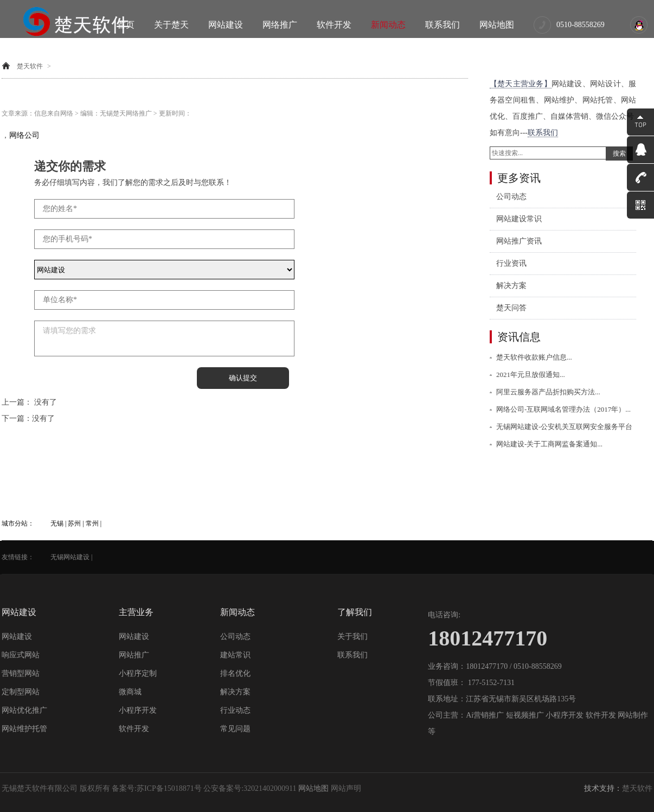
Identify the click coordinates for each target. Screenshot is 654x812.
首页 (126, 25)
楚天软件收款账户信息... (534, 357)
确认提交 (243, 378)
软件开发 (334, 25)
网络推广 (280, 25)
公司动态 (511, 197)
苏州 (74, 523)
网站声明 (346, 788)
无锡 (57, 523)
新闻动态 (388, 25)
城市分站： (18, 523)
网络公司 (24, 135)
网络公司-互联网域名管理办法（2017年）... (563, 409)
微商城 (130, 692)
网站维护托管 (24, 729)
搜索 (619, 154)
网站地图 (497, 25)
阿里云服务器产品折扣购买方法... (548, 392)
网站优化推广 (24, 710)
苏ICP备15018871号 (169, 788)
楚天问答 (511, 308)
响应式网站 (21, 655)
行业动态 (235, 710)
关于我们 (352, 637)
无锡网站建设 (70, 557)
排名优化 (235, 673)
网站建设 (226, 25)
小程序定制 (138, 673)
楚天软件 (30, 66)
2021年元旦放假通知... (531, 375)
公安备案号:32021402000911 (250, 788)
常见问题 (235, 729)
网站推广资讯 (519, 241)
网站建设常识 (519, 219)
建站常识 (235, 655)
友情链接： (18, 557)
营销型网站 (21, 673)
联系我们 (443, 25)
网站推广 (134, 655)
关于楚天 (171, 25)
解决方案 (511, 286)
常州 (92, 523)
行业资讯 (511, 263)
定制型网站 (21, 692)
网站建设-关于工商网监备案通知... (549, 444)
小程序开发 (138, 710)
